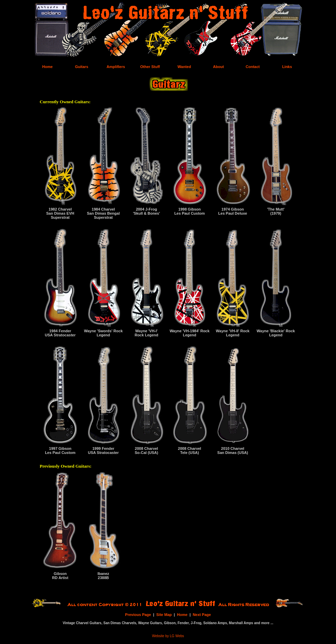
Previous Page (138, 615)
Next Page (202, 615)
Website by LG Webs (168, 636)
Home (182, 615)
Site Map (164, 615)
